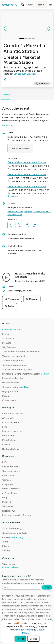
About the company (12, 528)
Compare (7, 480)
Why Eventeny (9, 347)
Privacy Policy (24, 630)
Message (32, 299)
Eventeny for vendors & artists (17, 515)
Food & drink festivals (12, 414)
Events (6, 334)
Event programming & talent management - (25, 374)
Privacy (6, 546)
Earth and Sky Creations (25, 74)
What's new (8, 506)
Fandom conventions (12, 431)
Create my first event (12, 330)
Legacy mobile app (11, 391)
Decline (33, 639)
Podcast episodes (11, 489)
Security (6, 551)
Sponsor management (13, 360)
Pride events (8, 436)
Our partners (8, 484)
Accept (20, 639)
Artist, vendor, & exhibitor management (21, 352)
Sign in (41, 5)
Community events (11, 422)
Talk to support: (15, 566)
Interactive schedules (13, 378)
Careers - (13, 537)
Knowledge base (10, 467)
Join (47, 587)
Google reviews (10, 400)
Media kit (7, 502)
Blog (5, 497)
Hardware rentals (11, 382)
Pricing (6, 396)
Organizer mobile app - (15, 387)
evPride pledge (10, 493)
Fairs (5, 427)
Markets (6, 444)
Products (7, 343)
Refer (5, 462)
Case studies (8, 475)
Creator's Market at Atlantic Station (27, 162)
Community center (11, 471)
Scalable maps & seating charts (17, 369)
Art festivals (8, 418)
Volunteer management (14, 356)
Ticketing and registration (14, 365)
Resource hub (9, 511)
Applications (8, 338)
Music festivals (9, 440)
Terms (5, 542)
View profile (12, 299)
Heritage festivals (11, 449)
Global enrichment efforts (15, 533)
